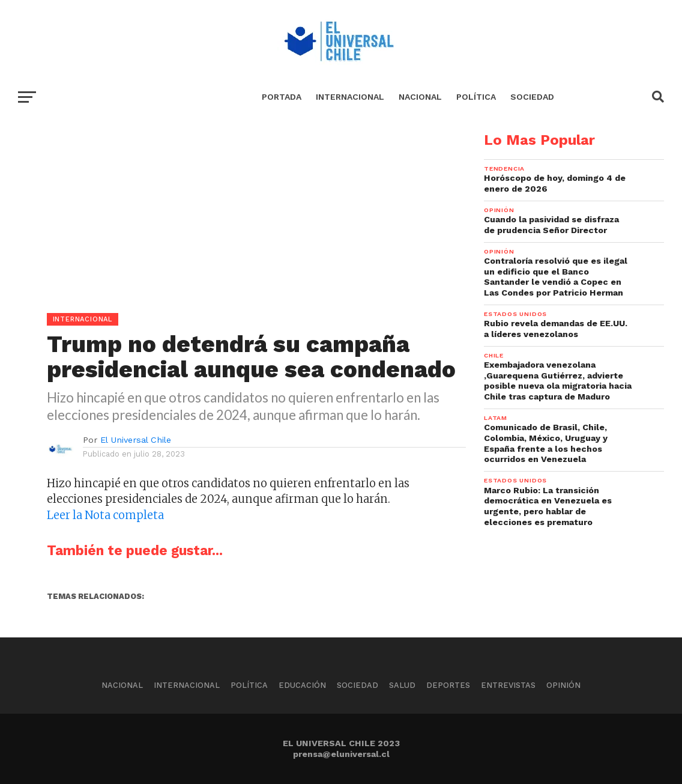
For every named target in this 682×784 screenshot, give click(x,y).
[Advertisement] (233, 217)
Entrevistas (508, 685)
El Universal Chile (136, 440)
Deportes (448, 685)
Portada (282, 97)
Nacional (420, 97)
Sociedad (532, 97)
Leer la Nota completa (105, 515)
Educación (302, 685)
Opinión (563, 685)
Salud (402, 685)
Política (476, 97)
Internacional (350, 97)
